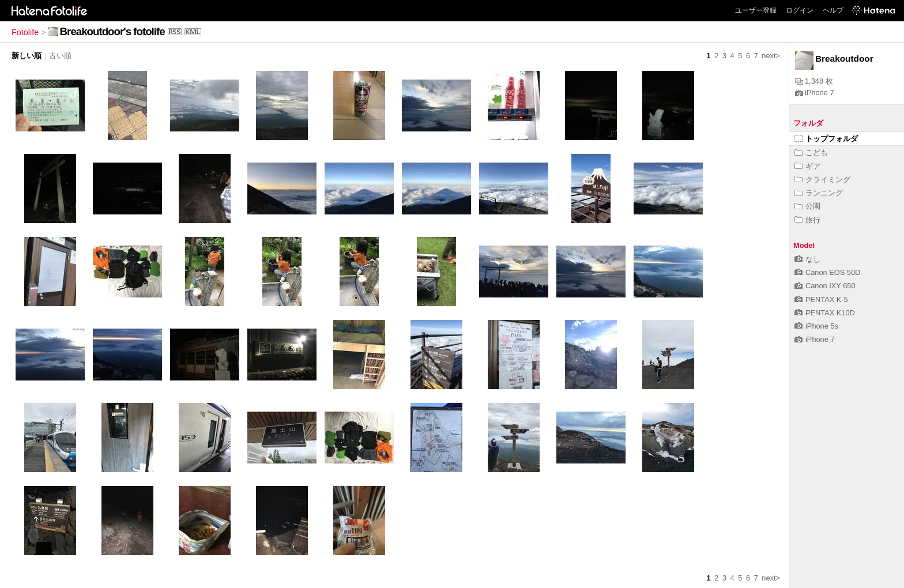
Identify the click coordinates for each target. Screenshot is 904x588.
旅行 (807, 220)
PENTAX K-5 (821, 299)
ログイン (800, 10)
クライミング (822, 180)
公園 (807, 206)
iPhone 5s (816, 326)
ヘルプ (833, 10)
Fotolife (25, 32)
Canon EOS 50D (827, 272)
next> (771, 56)
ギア (807, 166)
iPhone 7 (815, 93)
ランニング (819, 193)
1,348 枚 (814, 81)
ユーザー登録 (756, 10)
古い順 (60, 56)
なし (807, 259)
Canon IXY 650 (825, 286)
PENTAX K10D (825, 313)
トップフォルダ (826, 139)
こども (811, 152)
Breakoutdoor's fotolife (112, 31)
